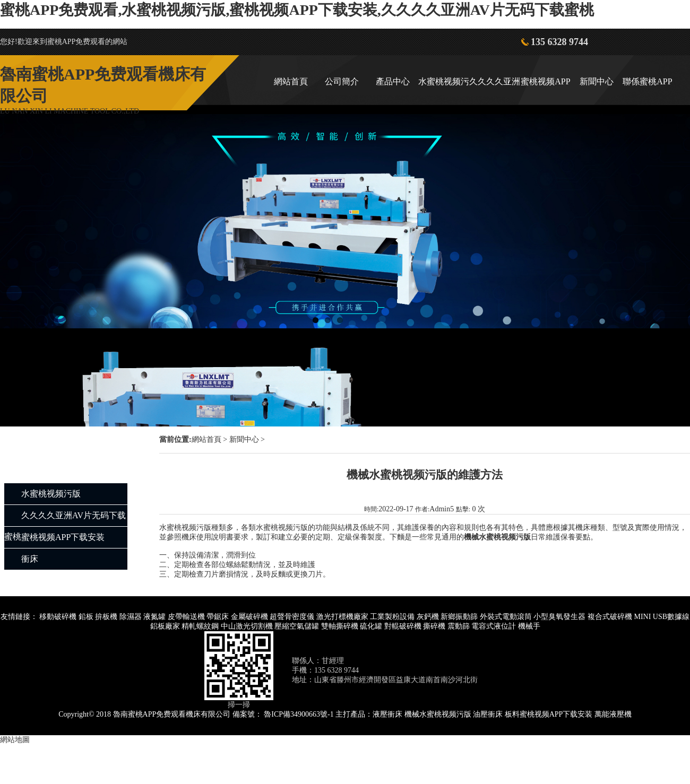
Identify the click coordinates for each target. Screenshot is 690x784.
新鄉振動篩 (459, 617)
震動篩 (459, 626)
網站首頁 (291, 81)
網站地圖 (15, 740)
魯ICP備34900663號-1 (299, 714)
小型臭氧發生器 (559, 617)
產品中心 (393, 81)
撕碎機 (434, 626)
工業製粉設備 (392, 617)
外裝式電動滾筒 (506, 617)
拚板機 (106, 617)
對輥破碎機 (403, 626)
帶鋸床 (218, 617)
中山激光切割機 (247, 626)
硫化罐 (371, 626)
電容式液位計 (494, 626)
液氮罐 (154, 617)
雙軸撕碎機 (340, 626)
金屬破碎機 (249, 617)
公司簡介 (342, 81)
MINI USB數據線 (662, 617)
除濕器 (131, 617)
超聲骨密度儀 (292, 617)
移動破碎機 (58, 617)
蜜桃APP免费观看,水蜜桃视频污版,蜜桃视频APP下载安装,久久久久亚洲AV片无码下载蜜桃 (297, 10)
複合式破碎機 (610, 617)
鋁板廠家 (165, 626)
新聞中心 (597, 81)
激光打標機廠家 (342, 617)
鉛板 (86, 617)
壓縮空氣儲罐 (297, 626)
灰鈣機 (428, 617)
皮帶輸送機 (186, 617)
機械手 (529, 626)
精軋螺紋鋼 (200, 626)
